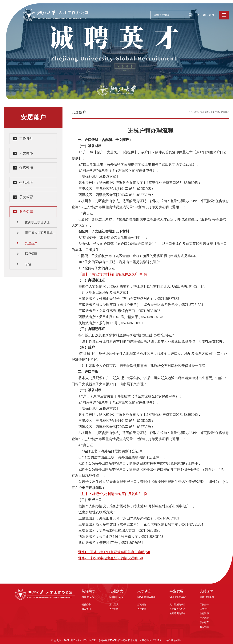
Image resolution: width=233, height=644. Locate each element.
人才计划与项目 (178, 605)
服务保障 (26, 212)
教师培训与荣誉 (178, 613)
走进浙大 (116, 591)
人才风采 (142, 609)
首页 (196, 112)
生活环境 (26, 183)
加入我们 (86, 609)
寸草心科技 (145, 640)
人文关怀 (26, 153)
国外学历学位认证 (37, 222)
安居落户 (31, 243)
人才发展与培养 (178, 609)
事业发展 (176, 591)
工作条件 (26, 139)
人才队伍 (114, 609)
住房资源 (26, 168)
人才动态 (144, 591)
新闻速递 (142, 605)
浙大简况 (114, 605)
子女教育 (26, 197)
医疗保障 (31, 254)
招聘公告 (86, 605)
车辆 (28, 264)
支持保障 (204, 112)
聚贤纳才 (88, 591)
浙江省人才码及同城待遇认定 (41, 233)
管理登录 (157, 640)
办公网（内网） (207, 15)
